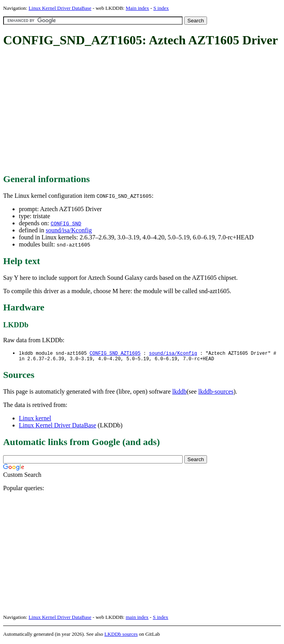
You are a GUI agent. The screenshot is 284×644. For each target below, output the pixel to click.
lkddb (180, 393)
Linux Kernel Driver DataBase (60, 8)
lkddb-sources (216, 393)
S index (161, 8)
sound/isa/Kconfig (69, 230)
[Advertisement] (144, 111)
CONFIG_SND (66, 223)
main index (137, 619)
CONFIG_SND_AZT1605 (115, 353)
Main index (137, 8)
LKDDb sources (121, 636)
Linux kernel (35, 420)
